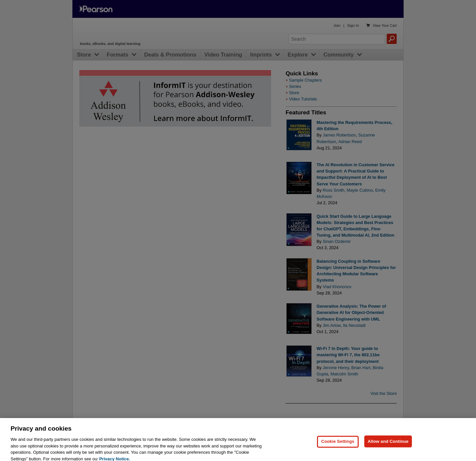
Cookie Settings (338, 446)
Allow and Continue (388, 446)
